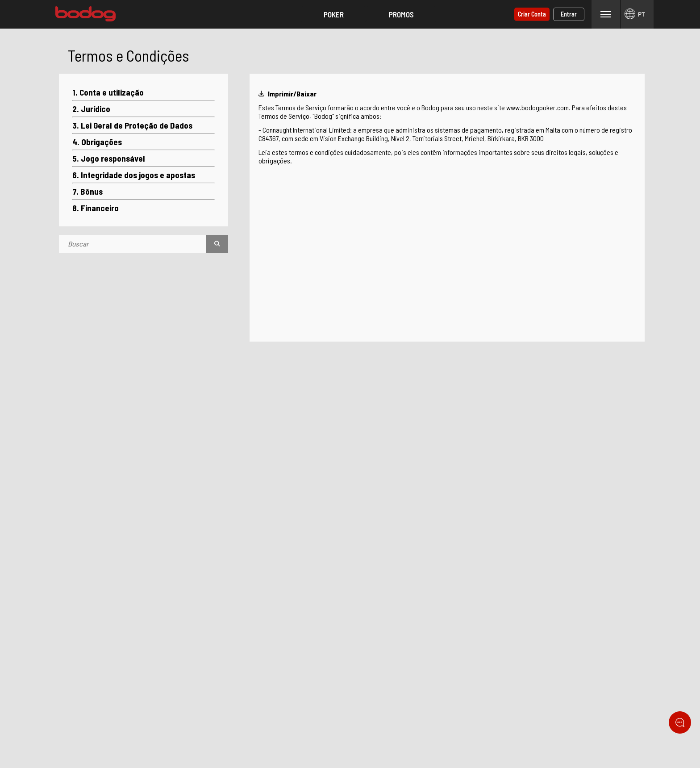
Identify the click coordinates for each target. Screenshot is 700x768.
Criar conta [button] (532, 14)
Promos (401, 14)
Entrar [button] (569, 14)
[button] (333, 15)
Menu (606, 14)
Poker (334, 14)
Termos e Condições (129, 55)
